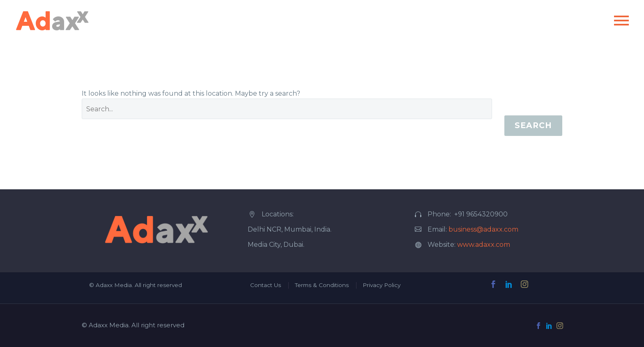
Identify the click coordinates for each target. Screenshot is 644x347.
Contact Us (266, 285)
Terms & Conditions (322, 285)
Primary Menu (621, 21)
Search (533, 125)
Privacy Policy (382, 285)
